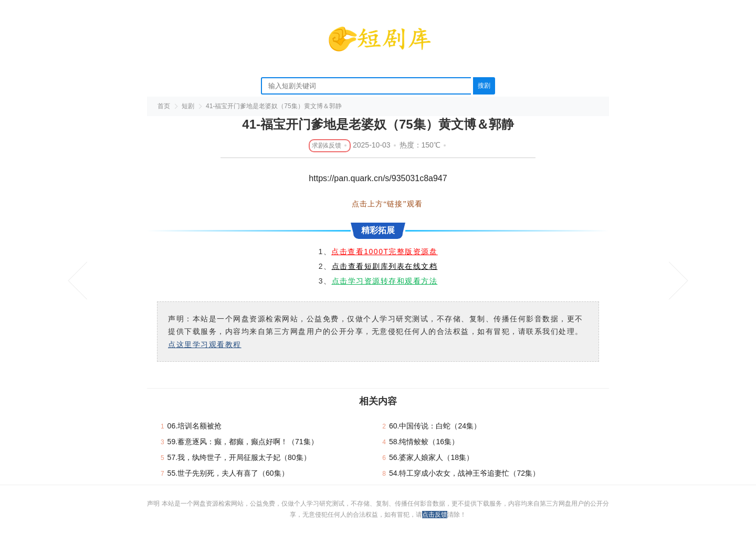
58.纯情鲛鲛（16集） (424, 442)
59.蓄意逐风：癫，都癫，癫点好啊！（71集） (243, 442)
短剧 (188, 106)
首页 (164, 106)
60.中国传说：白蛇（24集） (435, 426)
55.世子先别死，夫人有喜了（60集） (228, 473)
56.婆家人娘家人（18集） (431, 457)
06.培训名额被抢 (195, 426)
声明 (154, 504)
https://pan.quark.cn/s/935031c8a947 (378, 178)
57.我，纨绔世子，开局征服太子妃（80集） (239, 457)
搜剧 (484, 86)
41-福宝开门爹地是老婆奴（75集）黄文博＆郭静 (274, 106)
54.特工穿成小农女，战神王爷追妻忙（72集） (464, 473)
